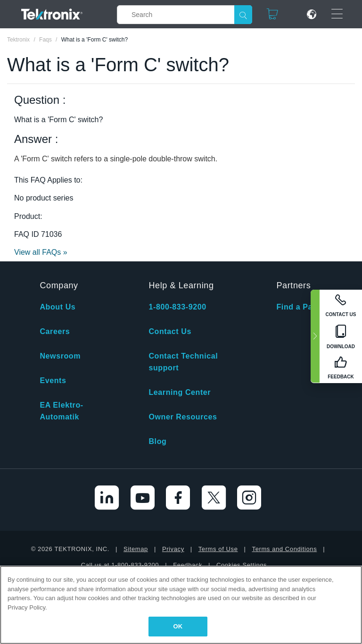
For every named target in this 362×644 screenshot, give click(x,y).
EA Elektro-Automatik (61, 411)
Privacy (173, 549)
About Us (58, 307)
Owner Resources (183, 417)
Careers (55, 331)
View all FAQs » (41, 252)
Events (53, 381)
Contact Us (170, 331)
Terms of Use (218, 549)
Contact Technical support (183, 362)
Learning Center (180, 392)
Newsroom (60, 356)
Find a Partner (304, 307)
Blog (157, 441)
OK (178, 626)
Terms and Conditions (285, 549)
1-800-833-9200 (177, 307)
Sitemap (136, 549)
